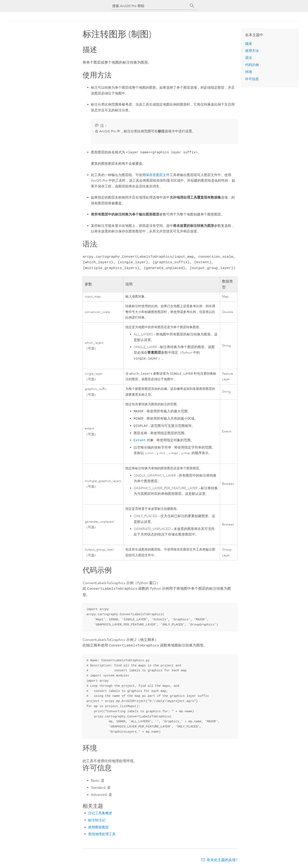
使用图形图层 (98, 827)
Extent (140, 441)
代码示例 (252, 65)
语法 (249, 58)
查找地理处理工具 (102, 834)
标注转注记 (97, 820)
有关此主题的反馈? (222, 859)
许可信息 (252, 79)
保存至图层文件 (158, 175)
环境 (249, 72)
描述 (249, 44)
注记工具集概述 (100, 813)
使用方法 (252, 51)
